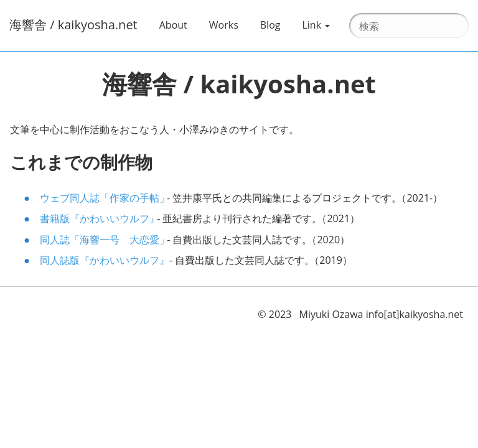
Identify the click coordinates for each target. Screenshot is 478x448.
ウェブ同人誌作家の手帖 (102, 198)
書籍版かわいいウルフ (97, 218)
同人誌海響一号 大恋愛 (102, 240)
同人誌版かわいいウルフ (102, 260)
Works (228, 24)
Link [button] (316, 25)
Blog (270, 25)
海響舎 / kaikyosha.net (73, 25)
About (178, 24)
